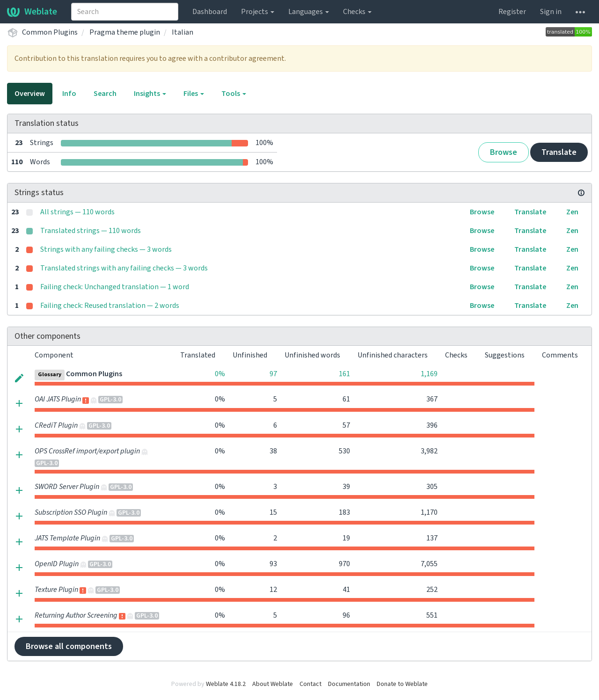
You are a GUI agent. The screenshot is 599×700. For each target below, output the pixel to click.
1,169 (429, 374)
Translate (559, 152)
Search (105, 94)
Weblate (32, 12)
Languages (309, 12)
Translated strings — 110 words (91, 231)
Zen (572, 212)
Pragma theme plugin (125, 32)
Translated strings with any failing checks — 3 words (124, 268)
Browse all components (69, 646)
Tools (234, 94)
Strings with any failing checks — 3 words (106, 249)
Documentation (349, 684)
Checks (357, 12)
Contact (310, 684)
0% (220, 374)
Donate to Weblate (402, 684)
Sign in (551, 12)
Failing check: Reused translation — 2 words (110, 306)
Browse (504, 152)
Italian (183, 32)
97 (273, 374)
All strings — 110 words (77, 212)
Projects (258, 12)
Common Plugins (50, 32)
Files (194, 94)
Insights (150, 94)
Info (69, 94)
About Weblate (273, 684)
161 (344, 374)
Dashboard (210, 12)
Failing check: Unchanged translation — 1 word (115, 287)
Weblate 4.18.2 (226, 684)
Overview (30, 94)
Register (512, 12)
